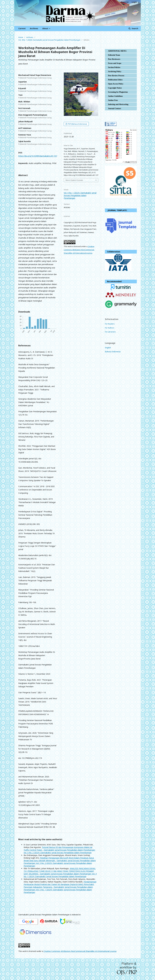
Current (22, 28)
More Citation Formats (74, 180)
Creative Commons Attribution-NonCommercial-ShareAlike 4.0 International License (79, 250)
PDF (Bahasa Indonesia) (77, 124)
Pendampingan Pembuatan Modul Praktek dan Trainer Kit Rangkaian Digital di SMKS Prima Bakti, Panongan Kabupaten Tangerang (60, 884)
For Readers (110, 324)
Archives (34, 28)
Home (21, 37)
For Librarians (110, 332)
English (108, 348)
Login (134, 2)
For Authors (110, 328)
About (46, 28)
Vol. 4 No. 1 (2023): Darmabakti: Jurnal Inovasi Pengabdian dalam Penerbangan (49, 40)
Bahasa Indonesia (113, 352)
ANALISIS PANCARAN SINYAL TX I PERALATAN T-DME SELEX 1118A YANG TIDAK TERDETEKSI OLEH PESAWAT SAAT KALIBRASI (60, 871)
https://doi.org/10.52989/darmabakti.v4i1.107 (38, 156)
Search (135, 28)
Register (125, 2)
